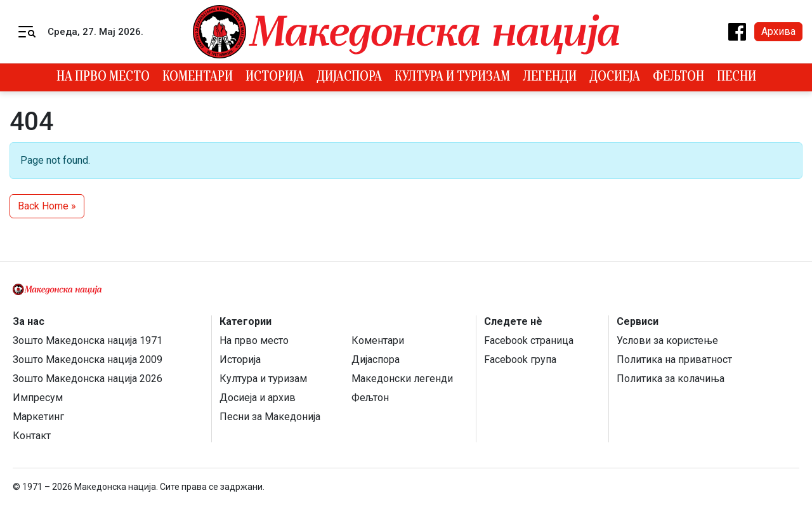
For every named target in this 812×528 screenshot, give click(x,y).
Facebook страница (529, 340)
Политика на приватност (674, 360)
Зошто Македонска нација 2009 (88, 360)
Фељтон (678, 77)
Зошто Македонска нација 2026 (88, 379)
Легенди (550, 77)
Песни (737, 77)
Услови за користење (667, 340)
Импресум (38, 398)
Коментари (198, 77)
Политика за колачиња (671, 379)
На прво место (103, 77)
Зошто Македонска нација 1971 (88, 340)
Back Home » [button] (47, 206)
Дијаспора (349, 77)
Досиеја (615, 77)
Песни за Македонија (270, 417)
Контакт (32, 436)
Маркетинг (38, 417)
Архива (778, 31)
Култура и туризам (452, 77)
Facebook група (520, 360)
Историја (275, 77)
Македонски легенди (402, 379)
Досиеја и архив (258, 398)
